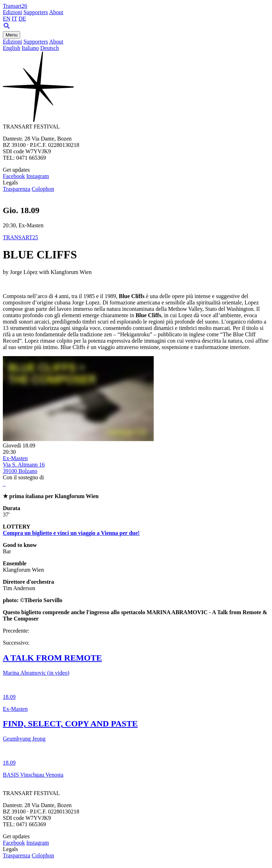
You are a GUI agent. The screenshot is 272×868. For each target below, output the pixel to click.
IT (14, 19)
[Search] (7, 28)
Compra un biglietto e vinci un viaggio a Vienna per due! (71, 533)
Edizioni (12, 12)
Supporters (36, 12)
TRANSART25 (21, 237)
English (12, 48)
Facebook (14, 176)
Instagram (38, 176)
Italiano (30, 48)
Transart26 (15, 6)
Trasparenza (17, 189)
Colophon (43, 189)
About (56, 12)
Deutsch (50, 48)
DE (22, 19)
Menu (12, 35)
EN (7, 19)
